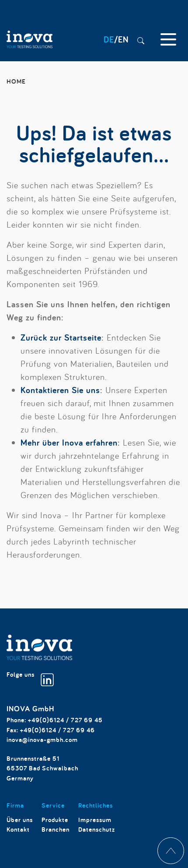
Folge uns (30, 678)
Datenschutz (97, 829)
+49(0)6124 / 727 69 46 (57, 730)
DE (109, 39)
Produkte (55, 820)
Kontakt (18, 829)
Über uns (20, 820)
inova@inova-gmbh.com (42, 740)
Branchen (56, 829)
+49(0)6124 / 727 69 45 (65, 720)
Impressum (95, 820)
